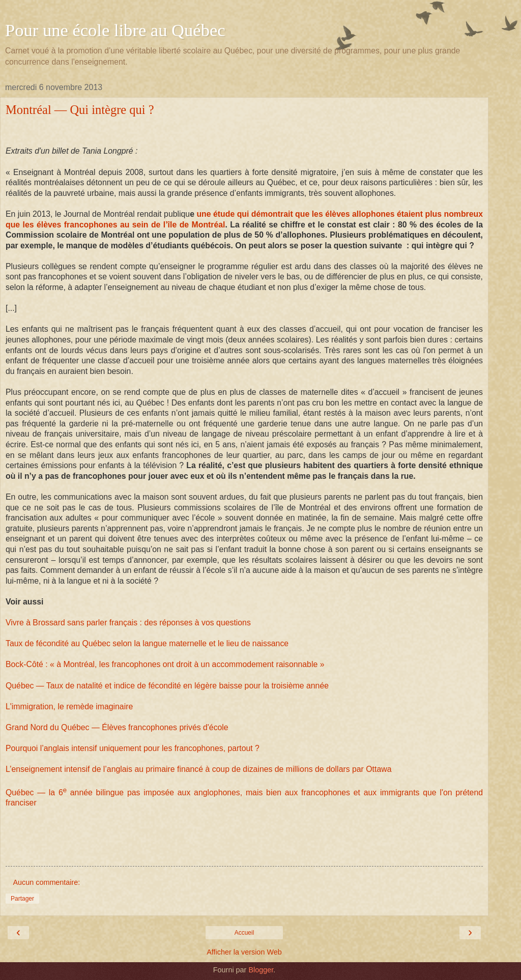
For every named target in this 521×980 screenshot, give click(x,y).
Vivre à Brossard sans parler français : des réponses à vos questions (128, 623)
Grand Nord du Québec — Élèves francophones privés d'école (117, 727)
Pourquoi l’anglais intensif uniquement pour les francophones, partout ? (133, 748)
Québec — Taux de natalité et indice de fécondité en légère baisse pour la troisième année (167, 686)
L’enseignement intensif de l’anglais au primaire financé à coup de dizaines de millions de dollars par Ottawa (198, 769)
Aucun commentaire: (46, 882)
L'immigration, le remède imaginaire (69, 707)
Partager (22, 899)
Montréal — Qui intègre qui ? (80, 110)
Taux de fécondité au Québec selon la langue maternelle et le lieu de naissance (147, 643)
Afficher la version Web (244, 952)
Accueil (244, 933)
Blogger (261, 970)
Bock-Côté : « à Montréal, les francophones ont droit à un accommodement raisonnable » (165, 664)
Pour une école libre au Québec (115, 30)
